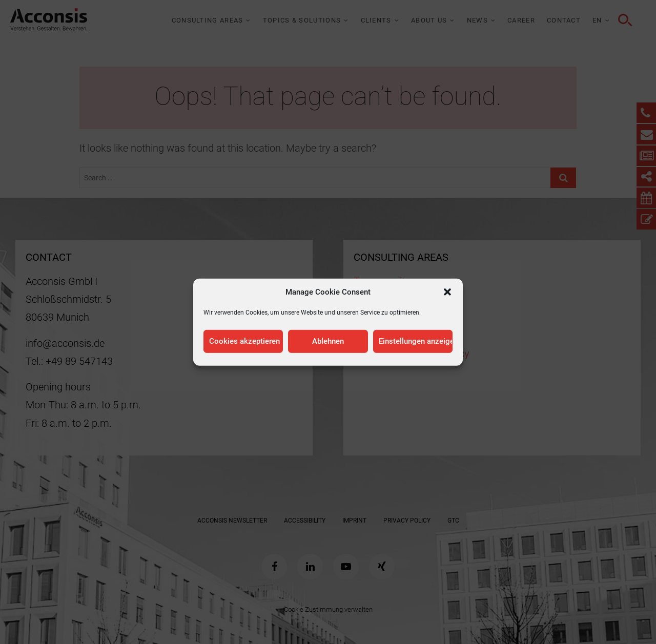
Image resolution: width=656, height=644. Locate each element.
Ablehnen (328, 341)
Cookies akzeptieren (244, 341)
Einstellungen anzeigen (416, 341)
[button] (447, 292)
